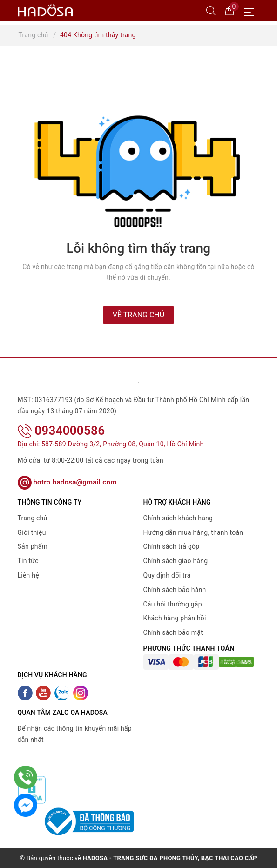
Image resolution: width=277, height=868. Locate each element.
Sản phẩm (33, 546)
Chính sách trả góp (172, 546)
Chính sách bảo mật (173, 632)
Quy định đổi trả (167, 575)
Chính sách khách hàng (178, 518)
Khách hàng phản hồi (175, 618)
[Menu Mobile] (252, 11)
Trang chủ (33, 518)
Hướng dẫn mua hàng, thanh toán (193, 532)
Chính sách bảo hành (175, 590)
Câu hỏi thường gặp (173, 604)
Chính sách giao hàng (176, 561)
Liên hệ (28, 575)
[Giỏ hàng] (230, 10)
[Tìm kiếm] (211, 10)
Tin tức (28, 561)
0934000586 (61, 431)
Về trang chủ (138, 315)
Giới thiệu (32, 532)
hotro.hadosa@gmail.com (67, 482)
